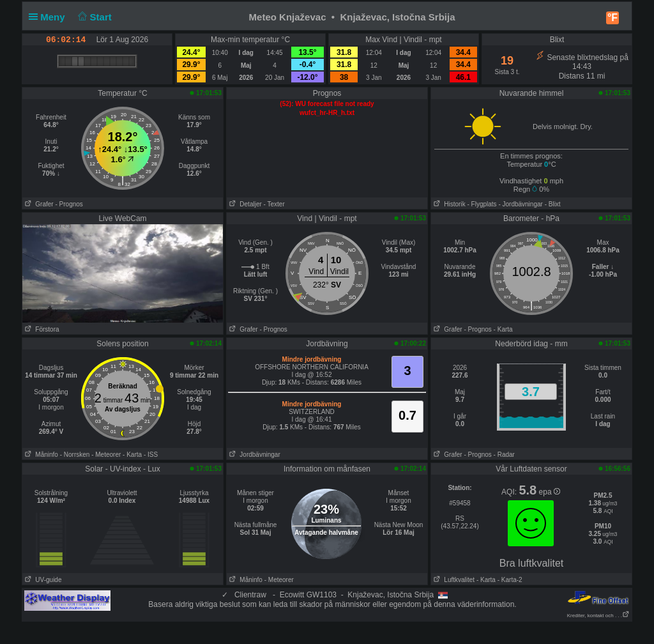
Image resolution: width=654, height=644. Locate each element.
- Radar (504, 455)
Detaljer (244, 204)
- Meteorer (106, 455)
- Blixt (553, 204)
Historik (448, 204)
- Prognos (69, 204)
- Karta (503, 329)
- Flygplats (482, 204)
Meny (49, 17)
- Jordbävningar (520, 204)
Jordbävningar (254, 455)
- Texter (274, 204)
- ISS (151, 455)
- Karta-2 (509, 580)
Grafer (38, 204)
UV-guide (42, 580)
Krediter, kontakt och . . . (598, 616)
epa (550, 492)
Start (94, 17)
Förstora (41, 329)
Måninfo (40, 455)
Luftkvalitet (453, 580)
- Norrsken (75, 455)
